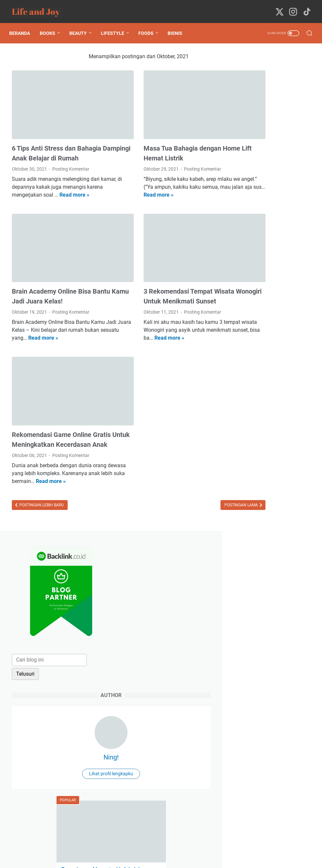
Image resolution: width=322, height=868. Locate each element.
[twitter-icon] (279, 8)
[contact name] (272, 605)
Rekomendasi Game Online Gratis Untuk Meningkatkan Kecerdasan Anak (52, 430)
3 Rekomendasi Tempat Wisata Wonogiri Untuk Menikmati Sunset (161, 284)
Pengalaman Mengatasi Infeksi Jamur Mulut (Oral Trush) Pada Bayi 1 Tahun (269, 345)
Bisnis (178, 27)
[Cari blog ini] (271, 146)
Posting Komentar (71, 159)
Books (50, 27)
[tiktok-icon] (306, 8)
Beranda (22, 27)
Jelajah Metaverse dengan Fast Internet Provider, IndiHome (270, 486)
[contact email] (272, 634)
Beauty (81, 27)
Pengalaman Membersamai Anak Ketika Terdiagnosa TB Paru (272, 533)
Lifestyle (115, 27)
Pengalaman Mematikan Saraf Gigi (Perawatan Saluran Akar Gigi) (268, 392)
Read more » (27, 193)
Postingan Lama (186, 508)
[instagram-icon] (292, 8)
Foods (149, 27)
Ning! (272, 244)
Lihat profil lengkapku (272, 260)
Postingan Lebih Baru (41, 508)
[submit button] (272, 712)
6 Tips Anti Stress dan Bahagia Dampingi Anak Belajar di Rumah (57, 139)
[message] (272, 675)
